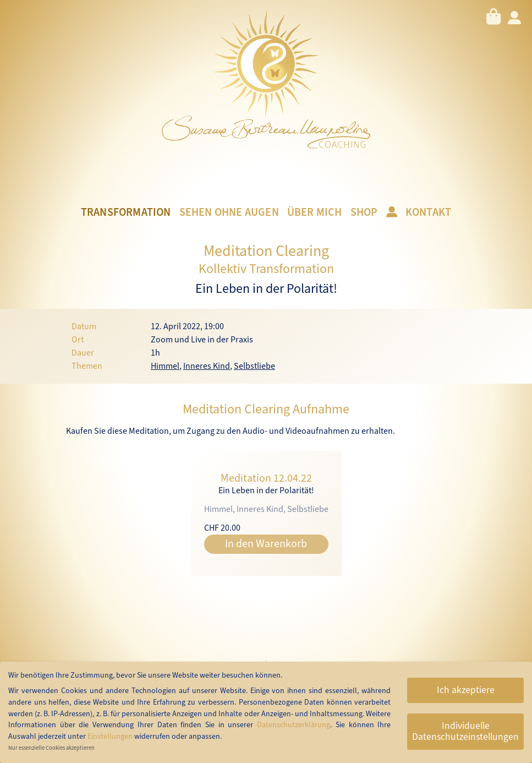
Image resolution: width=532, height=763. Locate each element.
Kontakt (428, 212)
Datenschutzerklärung (294, 725)
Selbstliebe (254, 366)
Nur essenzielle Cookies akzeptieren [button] (51, 748)
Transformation (126, 212)
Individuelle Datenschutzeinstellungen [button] (465, 731)
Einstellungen (110, 737)
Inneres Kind (207, 366)
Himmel (165, 366)
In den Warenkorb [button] (266, 544)
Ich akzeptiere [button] (466, 690)
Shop (364, 212)
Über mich (315, 212)
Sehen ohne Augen (229, 212)
